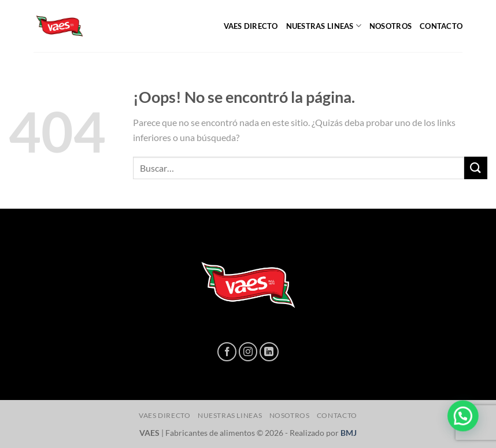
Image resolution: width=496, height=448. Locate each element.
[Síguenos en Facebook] (227, 352)
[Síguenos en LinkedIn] (269, 352)
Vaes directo (251, 26)
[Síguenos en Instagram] (248, 352)
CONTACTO (441, 26)
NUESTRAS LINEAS (324, 26)
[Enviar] (476, 168)
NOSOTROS (390, 26)
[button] (465, 423)
